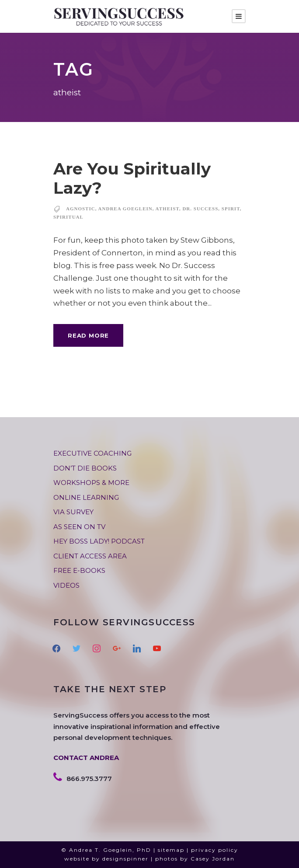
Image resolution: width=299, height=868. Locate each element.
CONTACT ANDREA (86, 758)
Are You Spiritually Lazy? (132, 178)
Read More (88, 335)
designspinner (125, 859)
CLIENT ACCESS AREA (90, 556)
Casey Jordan (213, 859)
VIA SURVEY (73, 512)
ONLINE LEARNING (86, 497)
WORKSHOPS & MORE (91, 483)
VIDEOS (66, 585)
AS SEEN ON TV (79, 527)
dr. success (200, 209)
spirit (231, 209)
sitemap (171, 850)
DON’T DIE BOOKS (85, 468)
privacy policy (215, 850)
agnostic (81, 209)
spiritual (68, 217)
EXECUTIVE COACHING (92, 453)
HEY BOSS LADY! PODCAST (99, 541)
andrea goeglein (125, 209)
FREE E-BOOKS (79, 570)
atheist (167, 209)
